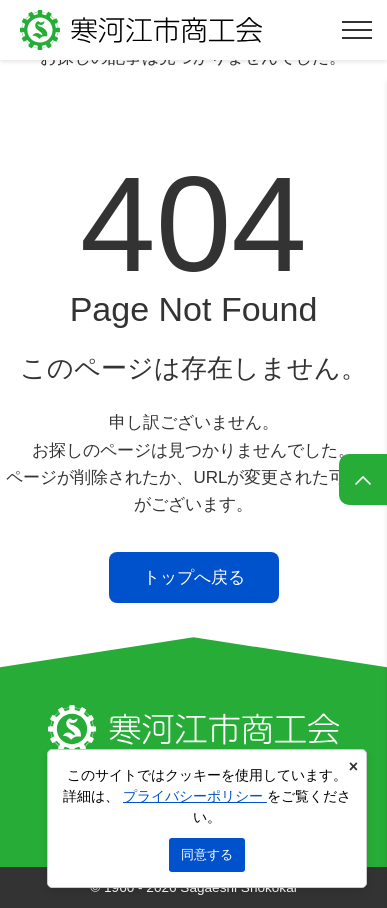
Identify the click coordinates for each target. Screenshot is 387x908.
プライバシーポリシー (195, 796)
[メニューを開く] (357, 30)
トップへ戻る (194, 577)
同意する (207, 854)
